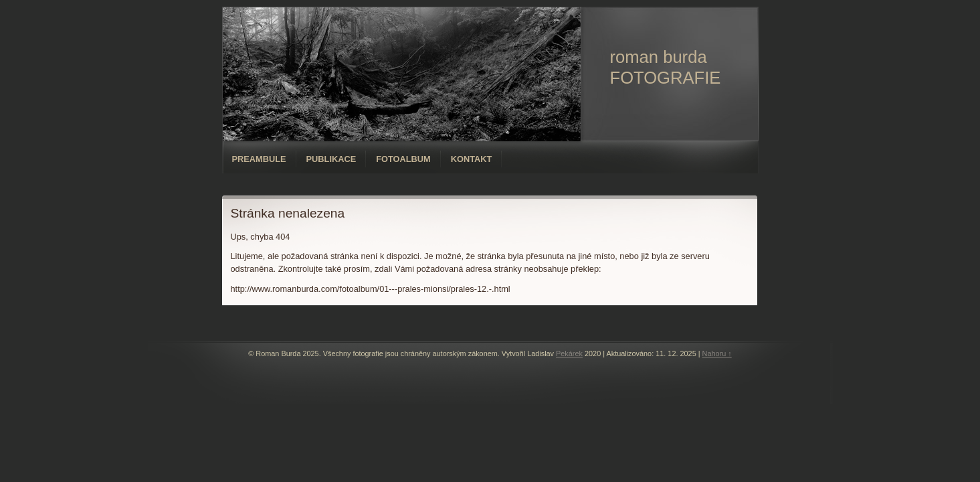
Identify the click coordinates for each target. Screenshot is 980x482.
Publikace (331, 159)
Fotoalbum (403, 159)
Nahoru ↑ (717, 353)
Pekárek (569, 353)
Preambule (259, 159)
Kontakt (472, 159)
